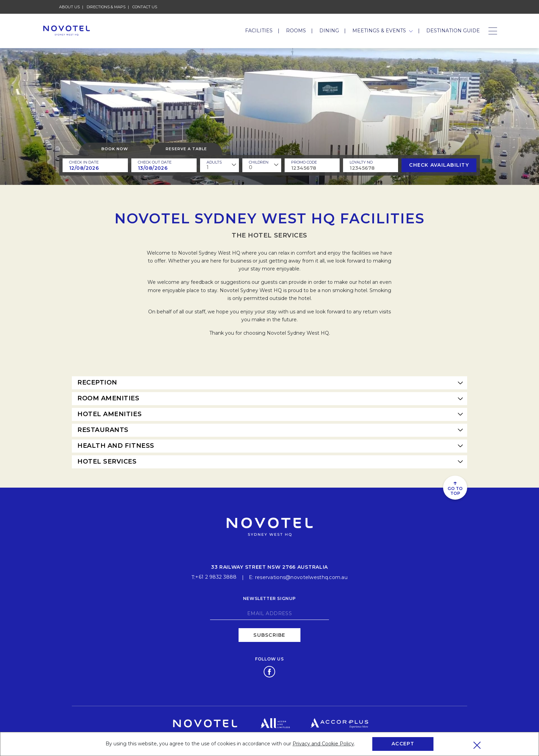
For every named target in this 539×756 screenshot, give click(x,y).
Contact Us (145, 7)
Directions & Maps (106, 7)
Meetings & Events (383, 31)
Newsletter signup (269, 597)
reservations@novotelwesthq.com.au (301, 576)
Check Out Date (155, 162)
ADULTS (214, 162)
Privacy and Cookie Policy (323, 744)
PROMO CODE (304, 162)
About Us (69, 7)
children (259, 162)
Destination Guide (453, 31)
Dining (329, 31)
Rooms (296, 31)
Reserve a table (186, 149)
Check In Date (84, 162)
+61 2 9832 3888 (216, 576)
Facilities (259, 31)
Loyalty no (361, 162)
